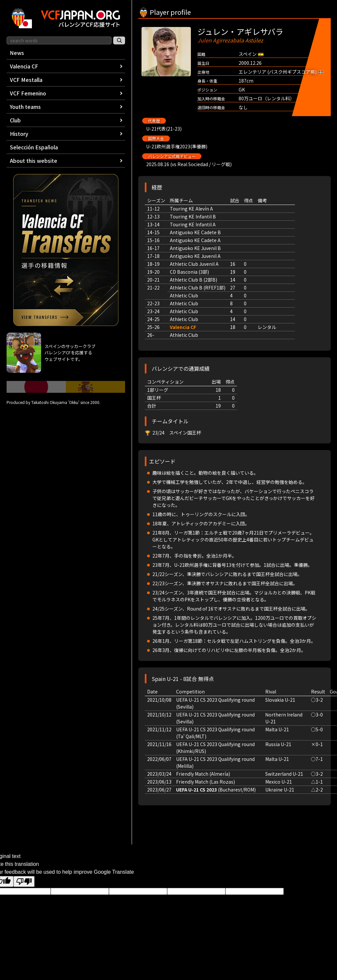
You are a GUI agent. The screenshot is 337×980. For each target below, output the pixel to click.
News (17, 53)
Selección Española (34, 147)
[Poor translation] (24, 881)
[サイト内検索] (119, 40)
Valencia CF (183, 327)
